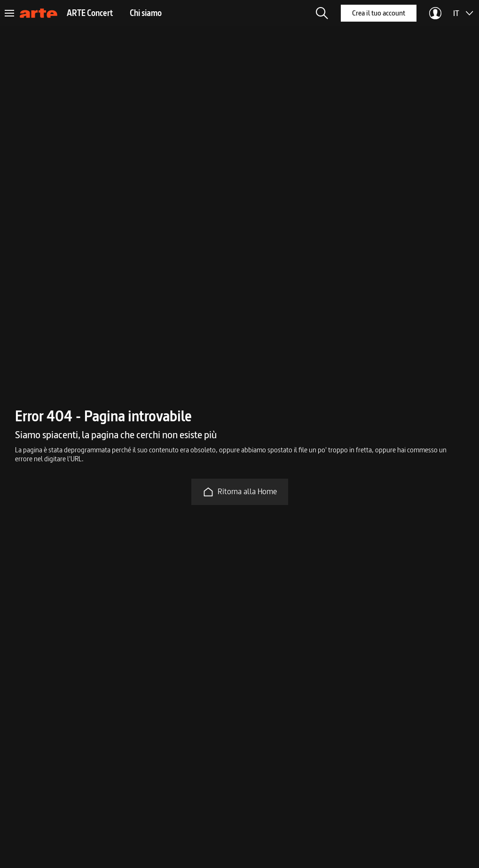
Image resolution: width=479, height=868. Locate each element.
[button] (322, 13)
